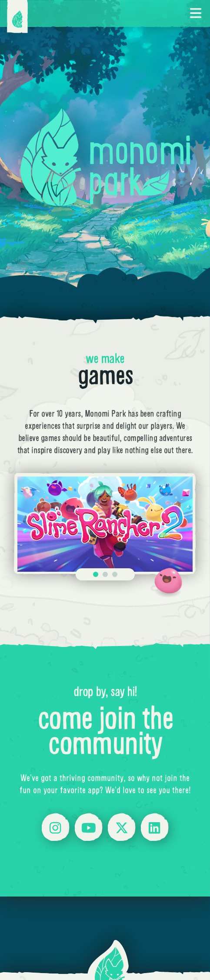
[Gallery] (105, 524)
